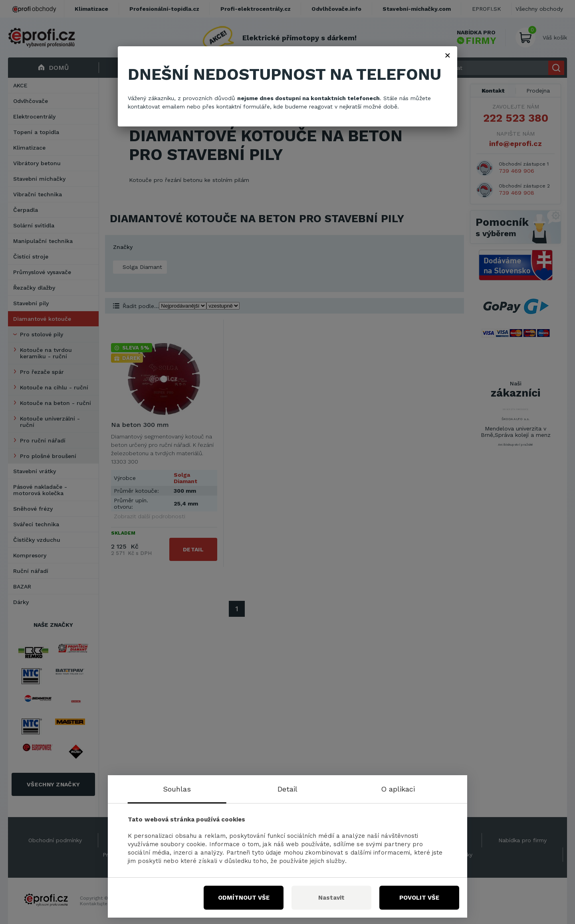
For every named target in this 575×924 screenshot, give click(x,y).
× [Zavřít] (448, 55)
